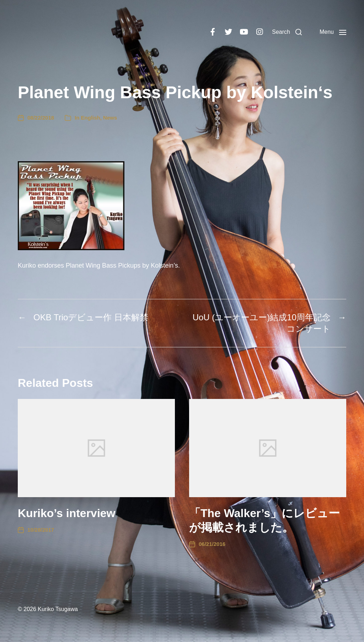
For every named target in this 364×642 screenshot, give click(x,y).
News (110, 118)
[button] (287, 32)
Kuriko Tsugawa (58, 609)
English (91, 118)
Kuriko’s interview (66, 513)
